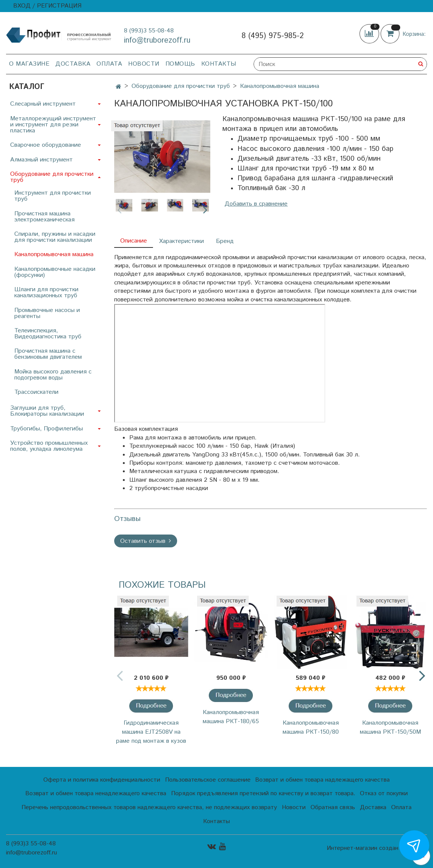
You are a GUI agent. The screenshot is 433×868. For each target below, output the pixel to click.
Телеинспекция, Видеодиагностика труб (48, 334)
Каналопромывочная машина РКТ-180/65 (231, 717)
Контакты (219, 64)
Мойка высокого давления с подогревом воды (53, 375)
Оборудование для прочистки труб (181, 86)
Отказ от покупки (384, 793)
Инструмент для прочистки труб (53, 196)
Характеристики (181, 241)
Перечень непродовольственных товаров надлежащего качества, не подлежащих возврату (149, 807)
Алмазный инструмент (41, 160)
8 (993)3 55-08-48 (149, 31)
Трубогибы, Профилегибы (47, 429)
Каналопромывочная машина (280, 86)
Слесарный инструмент (43, 104)
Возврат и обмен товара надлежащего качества (322, 780)
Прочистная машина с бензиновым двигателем (48, 354)
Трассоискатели (36, 392)
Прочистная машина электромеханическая (44, 217)
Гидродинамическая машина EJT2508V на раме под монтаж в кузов (151, 732)
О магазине (29, 64)
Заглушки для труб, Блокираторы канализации (47, 411)
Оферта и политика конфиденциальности (102, 780)
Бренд (225, 241)
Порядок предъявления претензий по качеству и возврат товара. (263, 793)
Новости (144, 64)
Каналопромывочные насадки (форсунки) (55, 272)
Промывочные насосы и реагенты (47, 313)
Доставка (73, 64)
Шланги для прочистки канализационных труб (46, 293)
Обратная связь (333, 807)
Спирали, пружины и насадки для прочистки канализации (55, 237)
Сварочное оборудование (46, 145)
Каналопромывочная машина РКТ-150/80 (311, 727)
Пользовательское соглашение (208, 780)
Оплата (109, 64)
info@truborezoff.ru (157, 41)
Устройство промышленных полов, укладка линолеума (49, 446)
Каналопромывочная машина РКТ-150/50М (390, 727)
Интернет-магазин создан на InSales (377, 848)
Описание (134, 241)
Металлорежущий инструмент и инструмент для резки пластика (53, 125)
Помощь (180, 64)
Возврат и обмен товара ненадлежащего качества (96, 793)
